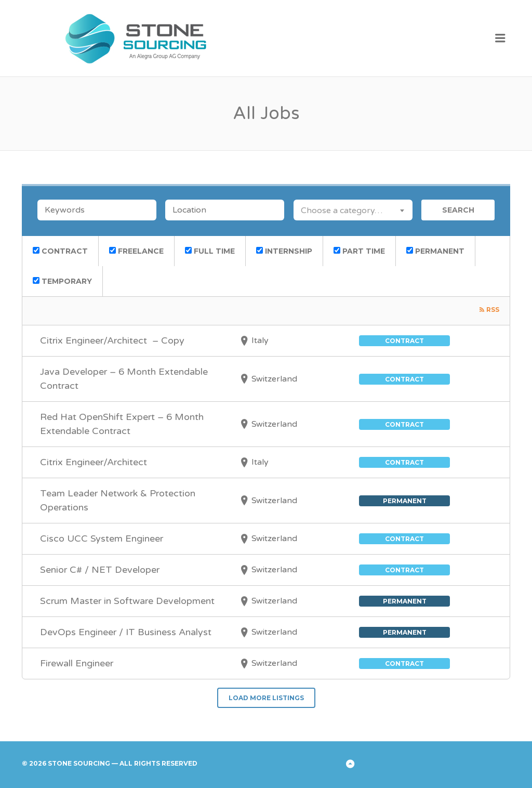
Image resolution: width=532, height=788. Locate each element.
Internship (284, 251)
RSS (493, 310)
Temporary (62, 281)
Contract (60, 251)
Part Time (359, 251)
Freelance (136, 251)
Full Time (210, 251)
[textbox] (353, 210)
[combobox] (353, 210)
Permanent (435, 251)
